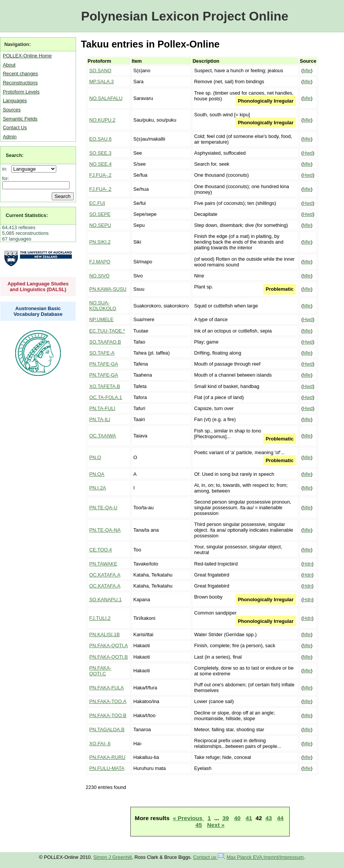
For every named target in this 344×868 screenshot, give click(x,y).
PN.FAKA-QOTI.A (109, 645)
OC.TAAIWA (103, 436)
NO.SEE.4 (101, 164)
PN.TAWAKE (103, 564)
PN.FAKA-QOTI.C (100, 671)
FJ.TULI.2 (100, 618)
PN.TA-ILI (100, 419)
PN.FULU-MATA (107, 768)
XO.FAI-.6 (100, 744)
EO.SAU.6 (101, 139)
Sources (12, 110)
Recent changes (20, 74)
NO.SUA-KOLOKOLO (103, 306)
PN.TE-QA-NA (105, 530)
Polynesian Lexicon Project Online (185, 16)
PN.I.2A (98, 488)
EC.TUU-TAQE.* (107, 331)
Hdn (307, 564)
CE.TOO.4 (101, 550)
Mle (307, 70)
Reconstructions (20, 83)
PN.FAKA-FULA (107, 688)
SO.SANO (100, 70)
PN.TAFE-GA (104, 364)
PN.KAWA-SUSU (108, 289)
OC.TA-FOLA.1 (106, 397)
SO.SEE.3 (100, 153)
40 (237, 818)
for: (6, 178)
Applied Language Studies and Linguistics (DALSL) (38, 287)
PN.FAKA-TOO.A (108, 701)
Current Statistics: (27, 215)
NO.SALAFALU (106, 98)
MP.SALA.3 (102, 82)
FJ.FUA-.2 (100, 175)
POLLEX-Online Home (27, 56)
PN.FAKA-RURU (107, 757)
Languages (15, 101)
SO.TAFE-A (102, 353)
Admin (10, 137)
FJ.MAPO (100, 262)
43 (269, 818)
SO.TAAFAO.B (105, 342)
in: (6, 169)
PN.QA (97, 474)
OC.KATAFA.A (105, 575)
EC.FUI (97, 203)
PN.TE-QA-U (103, 508)
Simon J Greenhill (113, 857)
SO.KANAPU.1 (105, 600)
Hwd (308, 153)
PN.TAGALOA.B (107, 729)
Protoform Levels (21, 92)
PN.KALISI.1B (105, 634)
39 (226, 818)
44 (280, 818)
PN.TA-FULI (102, 408)
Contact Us (15, 128)
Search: (15, 155)
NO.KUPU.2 (102, 120)
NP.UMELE (101, 319)
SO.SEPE (100, 214)
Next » (216, 825)
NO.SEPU (100, 225)
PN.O (95, 457)
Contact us (208, 857)
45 (199, 825)
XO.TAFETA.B (105, 386)
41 (249, 818)
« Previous (189, 818)
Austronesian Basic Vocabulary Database (38, 311)
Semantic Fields (20, 119)
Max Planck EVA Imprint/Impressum (265, 857)
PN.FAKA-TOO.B (108, 715)
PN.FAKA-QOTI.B (109, 657)
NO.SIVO (99, 276)
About (9, 65)
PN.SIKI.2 (100, 242)
